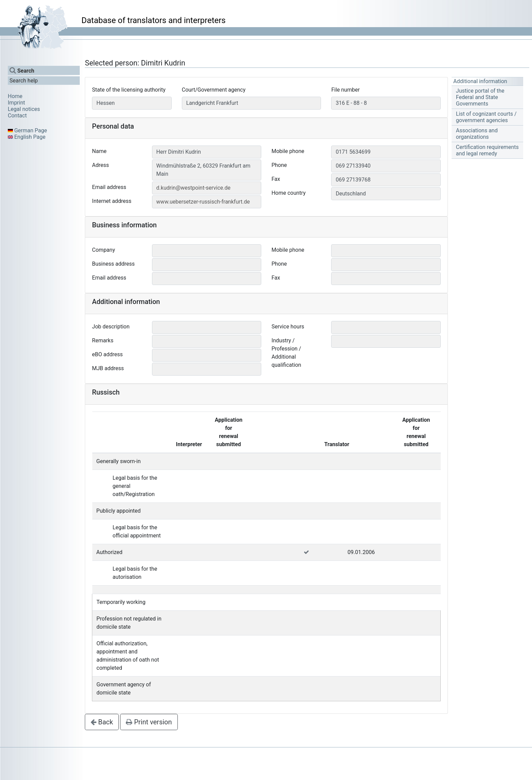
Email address (109, 187)
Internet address (112, 201)
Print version (149, 722)
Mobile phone (288, 151)
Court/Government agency (214, 90)
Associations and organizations (477, 134)
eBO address (107, 354)
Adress (100, 165)
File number (345, 90)
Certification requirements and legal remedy (487, 150)
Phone (279, 165)
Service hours (288, 327)
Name (99, 151)
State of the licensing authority (129, 90)
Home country (289, 193)
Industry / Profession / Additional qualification (286, 353)
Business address (113, 264)
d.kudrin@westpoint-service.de (194, 188)
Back (102, 722)
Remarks (103, 340)
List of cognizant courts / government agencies (486, 117)
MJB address (108, 368)
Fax (276, 179)
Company (103, 250)
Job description (111, 327)
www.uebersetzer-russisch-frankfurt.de (203, 202)
